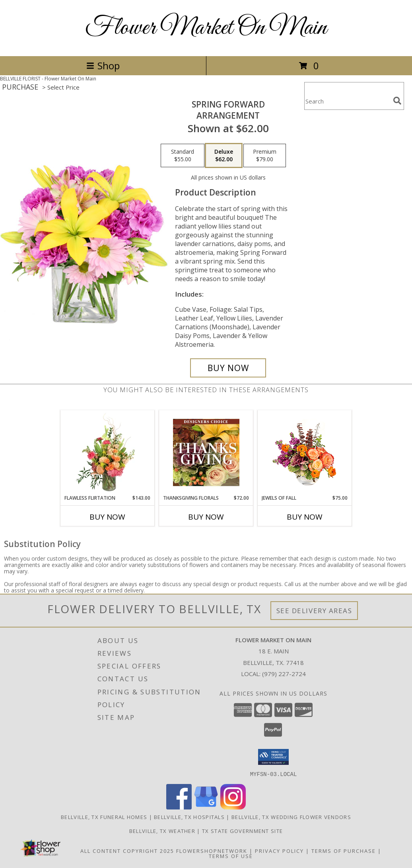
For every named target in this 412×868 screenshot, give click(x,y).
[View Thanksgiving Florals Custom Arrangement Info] (206, 452)
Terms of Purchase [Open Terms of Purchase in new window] (344, 850)
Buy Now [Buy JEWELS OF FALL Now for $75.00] (305, 517)
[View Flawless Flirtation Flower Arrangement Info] (108, 452)
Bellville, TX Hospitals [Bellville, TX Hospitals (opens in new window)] (189, 817)
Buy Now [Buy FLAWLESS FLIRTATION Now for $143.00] (107, 517)
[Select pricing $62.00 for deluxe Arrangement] (224, 156)
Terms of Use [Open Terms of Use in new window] (231, 856)
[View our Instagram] (233, 807)
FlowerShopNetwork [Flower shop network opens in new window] (212, 850)
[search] (397, 101)
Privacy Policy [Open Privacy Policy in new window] (279, 850)
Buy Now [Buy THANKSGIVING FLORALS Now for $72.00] (206, 517)
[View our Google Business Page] (206, 807)
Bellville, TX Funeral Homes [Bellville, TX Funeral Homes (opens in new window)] (104, 817)
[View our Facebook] (179, 807)
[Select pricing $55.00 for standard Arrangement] (183, 156)
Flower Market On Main (206, 28)
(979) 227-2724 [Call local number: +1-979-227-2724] (284, 674)
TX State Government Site (242, 831)
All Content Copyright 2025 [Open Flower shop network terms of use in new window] (127, 850)
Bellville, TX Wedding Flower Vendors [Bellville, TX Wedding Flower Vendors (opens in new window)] (291, 817)
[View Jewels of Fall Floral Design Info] (305, 453)
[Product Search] (347, 101)
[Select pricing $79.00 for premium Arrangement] (265, 156)
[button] (273, 757)
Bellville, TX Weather (162, 831)
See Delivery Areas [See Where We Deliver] (314, 611)
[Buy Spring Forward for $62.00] (228, 368)
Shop (103, 65)
